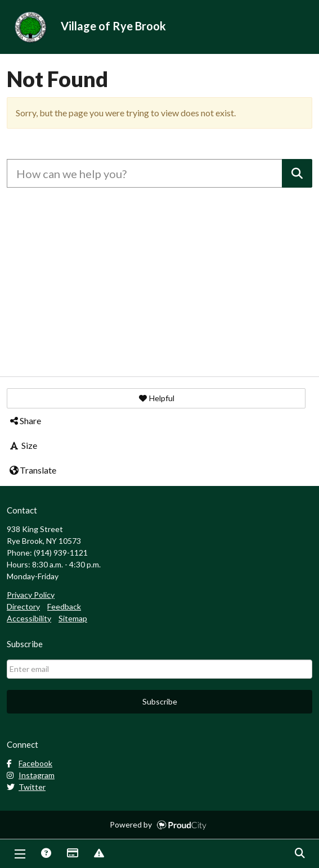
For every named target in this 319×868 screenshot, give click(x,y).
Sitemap (73, 618)
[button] (156, 398)
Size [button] (23, 445)
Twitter (26, 787)
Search (299, 854)
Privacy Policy (31, 595)
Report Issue (98, 854)
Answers (46, 854)
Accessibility (29, 618)
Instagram (31, 775)
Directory (23, 606)
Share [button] (25, 421)
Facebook (30, 763)
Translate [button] (32, 470)
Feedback (64, 606)
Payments (72, 854)
